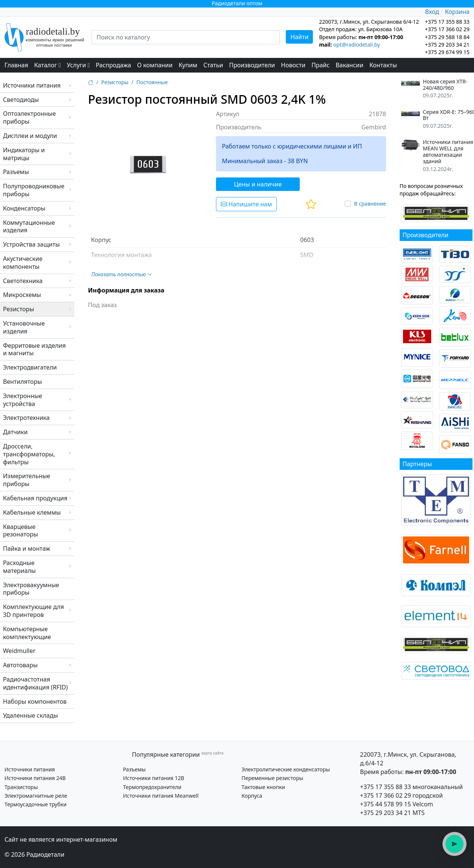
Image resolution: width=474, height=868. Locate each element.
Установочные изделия (24, 327)
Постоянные (152, 82)
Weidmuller (19, 651)
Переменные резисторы (272, 778)
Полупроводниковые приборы (34, 190)
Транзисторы (21, 787)
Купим (188, 65)
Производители (252, 65)
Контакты (383, 65)
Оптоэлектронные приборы (29, 117)
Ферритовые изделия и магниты (34, 349)
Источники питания (32, 85)
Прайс (320, 65)
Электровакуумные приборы (31, 589)
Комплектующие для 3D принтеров (33, 611)
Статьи (213, 65)
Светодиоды (21, 100)
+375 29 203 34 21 (447, 45)
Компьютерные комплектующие (27, 633)
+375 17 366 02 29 (386, 795)
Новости (293, 65)
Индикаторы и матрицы (24, 154)
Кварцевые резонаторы (20, 531)
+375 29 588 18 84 (447, 37)
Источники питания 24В (35, 778)
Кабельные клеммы (32, 512)
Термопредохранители (152, 787)
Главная (16, 65)
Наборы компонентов (35, 701)
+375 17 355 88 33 (386, 787)
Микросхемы (22, 295)
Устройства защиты (31, 244)
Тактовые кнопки (263, 787)
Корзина (457, 12)
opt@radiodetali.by (357, 45)
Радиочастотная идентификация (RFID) (35, 683)
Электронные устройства (23, 400)
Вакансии (349, 65)
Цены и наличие (258, 184)
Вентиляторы (23, 382)
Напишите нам (246, 204)
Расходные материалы (19, 567)
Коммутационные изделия (29, 226)
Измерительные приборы (27, 480)
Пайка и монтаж (27, 548)
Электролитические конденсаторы (286, 769)
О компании (155, 65)
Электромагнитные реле (36, 796)
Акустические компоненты (23, 263)
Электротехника (26, 418)
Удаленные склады (30, 715)
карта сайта (212, 753)
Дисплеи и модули (30, 136)
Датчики (15, 432)
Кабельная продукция (35, 498)
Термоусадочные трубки (35, 804)
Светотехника (23, 281)
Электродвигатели (30, 367)
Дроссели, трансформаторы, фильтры (29, 454)
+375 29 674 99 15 (447, 52)
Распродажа (113, 65)
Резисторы (19, 309)
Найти (299, 37)
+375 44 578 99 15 (386, 804)
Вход (432, 12)
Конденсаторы (24, 208)
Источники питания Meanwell (161, 796)
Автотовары (20, 665)
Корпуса (252, 796)
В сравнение (370, 204)
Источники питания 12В (153, 778)
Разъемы (16, 172)
